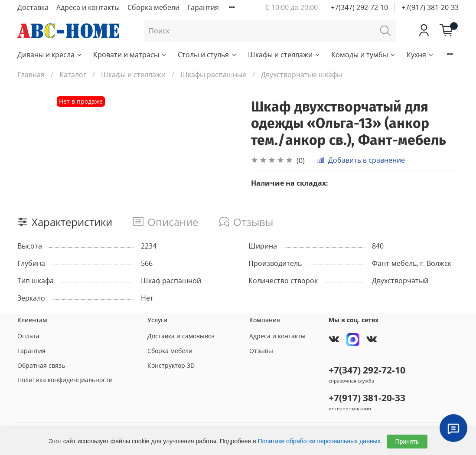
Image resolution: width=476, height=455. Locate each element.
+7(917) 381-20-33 (430, 7)
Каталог (73, 75)
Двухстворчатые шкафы (302, 75)
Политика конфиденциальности (65, 380)
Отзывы (261, 351)
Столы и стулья (207, 55)
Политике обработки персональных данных (319, 441)
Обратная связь (41, 365)
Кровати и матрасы (130, 55)
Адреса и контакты (88, 7)
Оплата (28, 336)
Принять (407, 442)
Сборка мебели (153, 7)
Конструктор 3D (171, 365)
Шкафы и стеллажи (284, 55)
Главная (31, 75)
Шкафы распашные (213, 75)
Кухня (421, 55)
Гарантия (203, 7)
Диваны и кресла (50, 55)
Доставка (33, 7)
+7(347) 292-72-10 (359, 7)
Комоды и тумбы (364, 55)
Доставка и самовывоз (181, 336)
